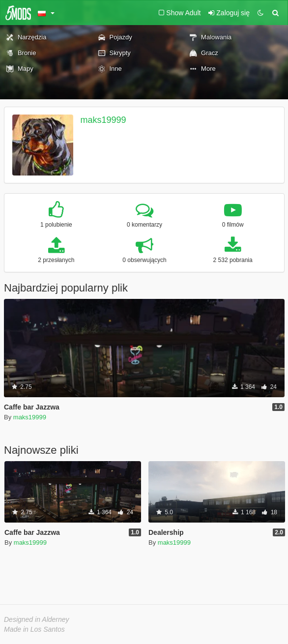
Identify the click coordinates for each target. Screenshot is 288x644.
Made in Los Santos (34, 629)
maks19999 (103, 120)
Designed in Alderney (37, 619)
